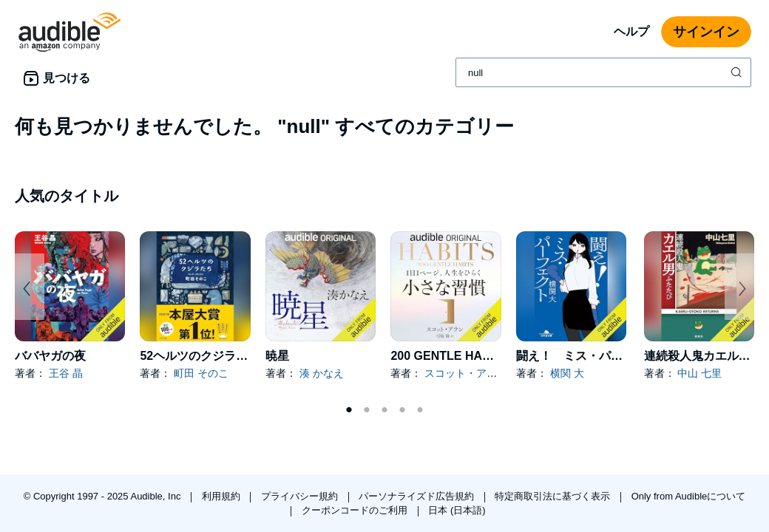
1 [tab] (349, 410)
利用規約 (223, 496)
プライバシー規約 (301, 496)
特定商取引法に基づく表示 (554, 496)
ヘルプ (631, 31)
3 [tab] (384, 410)
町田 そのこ (201, 373)
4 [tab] (402, 410)
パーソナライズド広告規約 (418, 496)
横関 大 (567, 373)
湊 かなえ (322, 373)
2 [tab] (367, 410)
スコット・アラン (466, 373)
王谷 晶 (66, 373)
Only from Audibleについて (689, 496)
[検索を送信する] (738, 72)
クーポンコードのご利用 (356, 510)
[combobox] (603, 72)
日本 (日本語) (457, 510)
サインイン (706, 32)
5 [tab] (420, 410)
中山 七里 (699, 373)
